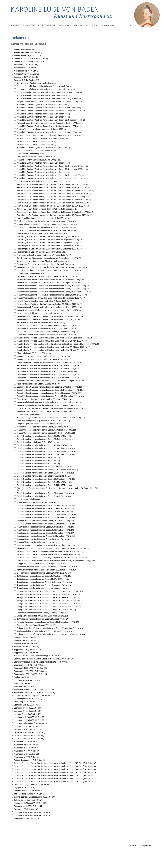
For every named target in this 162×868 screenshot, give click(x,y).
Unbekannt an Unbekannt (27, 154)
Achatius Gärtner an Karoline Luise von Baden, (43, 570)
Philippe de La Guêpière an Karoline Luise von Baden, (47, 628)
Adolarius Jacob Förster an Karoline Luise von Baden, (46, 304)
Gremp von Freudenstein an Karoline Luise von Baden (39, 616)
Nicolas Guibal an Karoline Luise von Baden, (41, 631)
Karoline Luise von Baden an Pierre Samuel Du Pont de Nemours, (52, 212)
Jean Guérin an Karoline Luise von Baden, (42, 527)
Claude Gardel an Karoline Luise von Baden (35, 457)
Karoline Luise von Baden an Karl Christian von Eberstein (40, 261)
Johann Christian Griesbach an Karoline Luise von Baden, (46, 402)
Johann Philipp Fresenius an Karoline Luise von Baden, (46, 283)
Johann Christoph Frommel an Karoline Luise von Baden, (46, 307)
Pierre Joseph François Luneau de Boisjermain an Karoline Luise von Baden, (57, 488)
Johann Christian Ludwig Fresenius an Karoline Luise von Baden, (51, 286)
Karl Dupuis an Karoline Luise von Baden (34, 83)
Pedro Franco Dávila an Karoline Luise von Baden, (43, 89)
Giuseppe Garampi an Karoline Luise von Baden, (44, 545)
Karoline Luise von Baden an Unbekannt (33, 141)
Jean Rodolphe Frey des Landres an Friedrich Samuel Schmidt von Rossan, (55, 344)
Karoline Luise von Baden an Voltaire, (39, 138)
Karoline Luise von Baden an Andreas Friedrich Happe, (46, 551)
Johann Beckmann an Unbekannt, (36, 160)
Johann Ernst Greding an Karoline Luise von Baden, (45, 405)
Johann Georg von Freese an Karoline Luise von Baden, (48, 316)
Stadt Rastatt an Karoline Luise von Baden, (41, 399)
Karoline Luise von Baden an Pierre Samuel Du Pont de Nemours (44, 209)
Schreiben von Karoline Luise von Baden (34, 151)
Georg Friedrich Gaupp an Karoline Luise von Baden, (46, 387)
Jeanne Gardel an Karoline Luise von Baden (35, 502)
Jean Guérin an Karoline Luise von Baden (34, 542)
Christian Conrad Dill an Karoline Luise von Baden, (43, 86)
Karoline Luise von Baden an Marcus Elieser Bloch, (45, 554)
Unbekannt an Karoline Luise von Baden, (41, 181)
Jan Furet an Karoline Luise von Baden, (41, 356)
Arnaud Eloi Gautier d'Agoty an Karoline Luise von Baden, (46, 108)
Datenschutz (135, 845)
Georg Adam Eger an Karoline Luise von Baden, (43, 264)
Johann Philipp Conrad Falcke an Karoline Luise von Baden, (47, 310)
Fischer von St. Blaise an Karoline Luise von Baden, (44, 329)
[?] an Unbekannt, (31, 353)
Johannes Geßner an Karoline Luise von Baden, (44, 567)
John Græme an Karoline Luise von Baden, (41, 411)
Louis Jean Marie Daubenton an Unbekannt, (40, 218)
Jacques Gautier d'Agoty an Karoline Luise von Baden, (47, 102)
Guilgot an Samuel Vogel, (33, 625)
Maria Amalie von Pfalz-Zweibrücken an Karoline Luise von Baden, (53, 561)
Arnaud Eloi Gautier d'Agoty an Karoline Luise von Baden (40, 105)
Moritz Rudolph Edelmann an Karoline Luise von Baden (40, 233)
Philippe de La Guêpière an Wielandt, (38, 564)
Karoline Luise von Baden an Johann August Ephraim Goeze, (49, 558)
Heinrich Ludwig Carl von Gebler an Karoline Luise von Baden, (48, 418)
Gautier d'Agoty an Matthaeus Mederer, (40, 129)
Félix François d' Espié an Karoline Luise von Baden (38, 252)
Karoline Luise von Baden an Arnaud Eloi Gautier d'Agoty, (46, 135)
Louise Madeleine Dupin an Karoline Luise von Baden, (47, 362)
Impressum (147, 845)
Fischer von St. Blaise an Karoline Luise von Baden (38, 322)
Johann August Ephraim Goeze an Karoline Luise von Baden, (50, 548)
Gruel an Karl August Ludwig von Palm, (40, 421)
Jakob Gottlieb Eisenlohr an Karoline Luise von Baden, (48, 280)
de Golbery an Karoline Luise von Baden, (41, 576)
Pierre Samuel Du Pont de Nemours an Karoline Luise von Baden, (50, 184)
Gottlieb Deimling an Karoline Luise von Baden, (43, 221)
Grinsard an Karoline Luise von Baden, (39, 613)
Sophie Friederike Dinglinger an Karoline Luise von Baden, (47, 92)
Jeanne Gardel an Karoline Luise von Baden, (41, 427)
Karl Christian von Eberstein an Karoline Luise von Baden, (46, 258)
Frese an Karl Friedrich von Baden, (36, 313)
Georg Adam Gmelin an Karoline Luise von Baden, (46, 591)
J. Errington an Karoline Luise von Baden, (41, 255)
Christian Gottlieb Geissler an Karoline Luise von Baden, (48, 408)
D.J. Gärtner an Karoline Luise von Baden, (40, 573)
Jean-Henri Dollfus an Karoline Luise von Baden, (44, 224)
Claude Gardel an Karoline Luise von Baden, (41, 436)
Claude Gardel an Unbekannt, (34, 442)
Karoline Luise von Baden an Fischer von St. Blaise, (44, 326)
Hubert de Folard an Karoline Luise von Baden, (44, 335)
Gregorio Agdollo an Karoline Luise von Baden (36, 424)
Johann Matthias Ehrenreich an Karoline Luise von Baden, (49, 267)
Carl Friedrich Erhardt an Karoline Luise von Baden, (46, 270)
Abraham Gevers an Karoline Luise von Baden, (45, 622)
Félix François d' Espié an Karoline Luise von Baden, (45, 237)
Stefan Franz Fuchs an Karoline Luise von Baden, (45, 332)
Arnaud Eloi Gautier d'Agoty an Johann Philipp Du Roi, (46, 126)
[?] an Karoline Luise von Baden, (36, 384)
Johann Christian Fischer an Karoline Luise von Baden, (48, 298)
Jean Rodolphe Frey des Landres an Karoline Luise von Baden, (52, 338)
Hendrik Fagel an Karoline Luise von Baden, (41, 301)
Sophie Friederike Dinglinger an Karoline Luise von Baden (41, 95)
